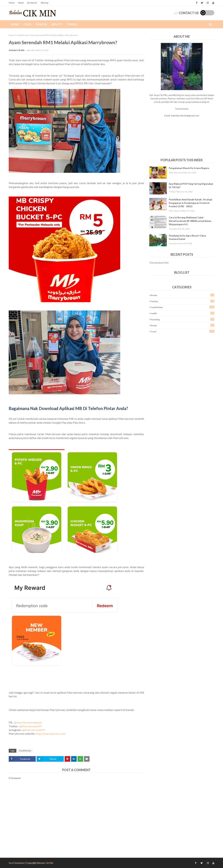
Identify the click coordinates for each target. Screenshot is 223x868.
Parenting (182, 319)
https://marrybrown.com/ (51, 734)
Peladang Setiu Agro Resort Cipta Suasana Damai (187, 237)
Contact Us (186, 13)
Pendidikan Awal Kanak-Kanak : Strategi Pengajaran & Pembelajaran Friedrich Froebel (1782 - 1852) (191, 203)
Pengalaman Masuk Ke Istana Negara (189, 168)
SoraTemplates (16, 863)
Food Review (23, 35)
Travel (182, 331)
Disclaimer (32, 3)
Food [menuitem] (27, 24)
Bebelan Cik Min (17, 50)
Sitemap (45, 3)
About (21, 3)
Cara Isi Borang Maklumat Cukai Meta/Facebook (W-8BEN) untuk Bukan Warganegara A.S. (190, 221)
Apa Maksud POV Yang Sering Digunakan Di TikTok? (191, 186)
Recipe (182, 325)
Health (182, 313)
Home (12, 3)
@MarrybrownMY (31, 726)
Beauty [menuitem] (57, 24)
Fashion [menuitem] (41, 24)
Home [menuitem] (15, 24)
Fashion (182, 301)
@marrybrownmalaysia (28, 722)
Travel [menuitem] (72, 24)
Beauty (182, 295)
